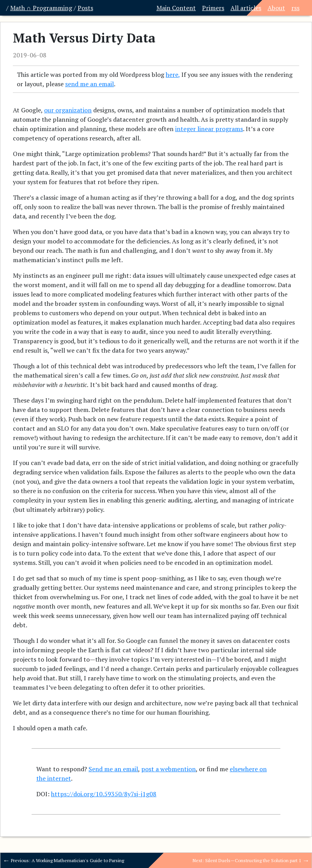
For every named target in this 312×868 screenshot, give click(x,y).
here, (173, 75)
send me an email (90, 84)
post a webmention (168, 769)
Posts (85, 8)
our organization (68, 110)
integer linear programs (209, 129)
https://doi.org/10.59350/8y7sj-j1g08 (104, 794)
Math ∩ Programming (41, 8)
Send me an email (113, 769)
